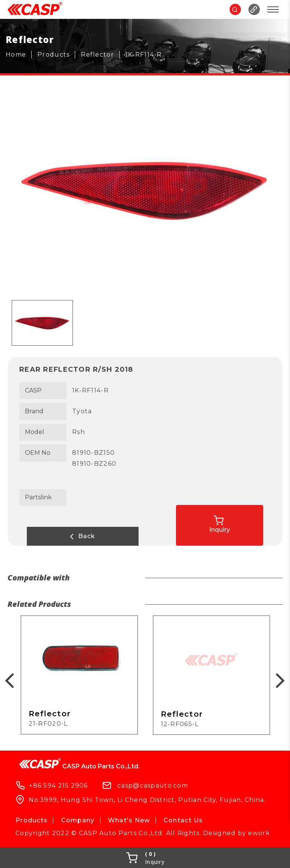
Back (57, 536)
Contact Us (183, 820)
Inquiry (249, 521)
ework (259, 833)
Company (78, 820)
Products (32, 820)
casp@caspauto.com (153, 785)
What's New (129, 820)
